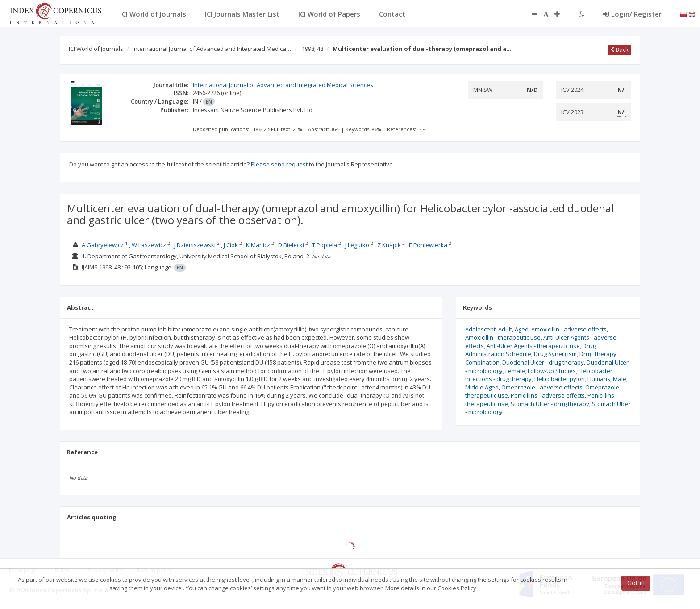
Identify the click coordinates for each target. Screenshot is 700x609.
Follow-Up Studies (552, 371)
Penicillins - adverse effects (548, 395)
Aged (522, 329)
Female (515, 371)
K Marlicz (258, 245)
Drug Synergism (555, 354)
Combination (482, 362)
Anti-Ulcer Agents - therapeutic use (533, 346)
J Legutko (357, 245)
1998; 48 (312, 49)
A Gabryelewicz (103, 245)
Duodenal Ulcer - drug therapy (543, 362)
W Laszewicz (149, 245)
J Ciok (231, 245)
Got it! (636, 583)
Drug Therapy (598, 354)
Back (619, 50)
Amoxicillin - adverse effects (569, 329)
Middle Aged (482, 387)
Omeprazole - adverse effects (542, 387)
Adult (505, 329)
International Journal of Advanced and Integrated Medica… (212, 49)
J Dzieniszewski (195, 245)
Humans (599, 379)
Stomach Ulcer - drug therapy (550, 404)
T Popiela (325, 245)
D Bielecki (291, 245)
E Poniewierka (428, 245)
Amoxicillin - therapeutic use (503, 337)
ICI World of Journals (96, 49)
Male (620, 379)
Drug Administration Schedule (530, 350)
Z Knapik (389, 245)
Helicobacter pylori (560, 379)
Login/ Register (632, 14)
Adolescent (480, 329)
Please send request (279, 164)
